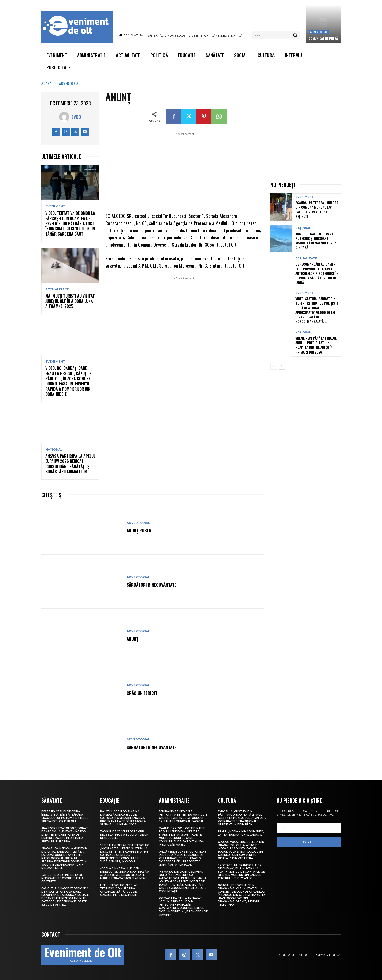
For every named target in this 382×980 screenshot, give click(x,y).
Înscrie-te (309, 842)
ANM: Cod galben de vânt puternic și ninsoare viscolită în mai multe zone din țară (317, 241)
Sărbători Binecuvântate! (155, 584)
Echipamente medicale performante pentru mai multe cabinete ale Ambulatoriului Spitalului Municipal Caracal (183, 816)
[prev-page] (274, 366)
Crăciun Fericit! (144, 693)
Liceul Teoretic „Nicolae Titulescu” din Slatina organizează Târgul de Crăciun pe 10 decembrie (119, 890)
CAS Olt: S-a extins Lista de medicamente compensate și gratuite (63, 878)
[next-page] (282, 366)
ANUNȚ (133, 639)
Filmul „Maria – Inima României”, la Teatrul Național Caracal (241, 833)
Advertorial (319, 32)
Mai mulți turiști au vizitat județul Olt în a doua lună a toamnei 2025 (70, 301)
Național (54, 450)
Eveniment (55, 206)
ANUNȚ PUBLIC (141, 530)
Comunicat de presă (323, 38)
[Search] (295, 35)
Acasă (47, 83)
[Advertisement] (185, 172)
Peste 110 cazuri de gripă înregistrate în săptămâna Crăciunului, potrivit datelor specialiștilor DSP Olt (65, 816)
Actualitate (57, 289)
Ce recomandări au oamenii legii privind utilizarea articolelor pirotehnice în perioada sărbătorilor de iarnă (317, 273)
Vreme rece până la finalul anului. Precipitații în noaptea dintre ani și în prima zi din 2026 (316, 345)
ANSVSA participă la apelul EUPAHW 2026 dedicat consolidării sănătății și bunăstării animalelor (70, 464)
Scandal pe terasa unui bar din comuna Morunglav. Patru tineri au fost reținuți (317, 209)
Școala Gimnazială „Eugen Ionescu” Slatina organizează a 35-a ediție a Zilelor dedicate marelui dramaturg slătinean (125, 873)
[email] (309, 828)
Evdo (76, 117)
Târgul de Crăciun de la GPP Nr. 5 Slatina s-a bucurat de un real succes (124, 835)
